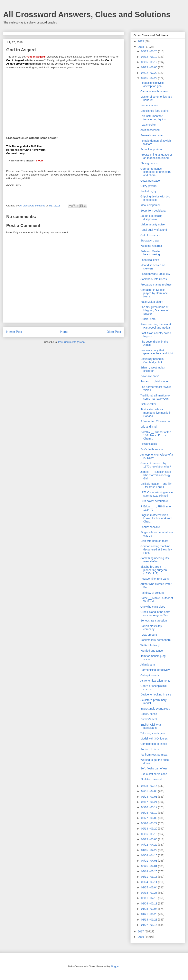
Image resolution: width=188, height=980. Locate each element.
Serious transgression (154, 621)
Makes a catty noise (153, 224)
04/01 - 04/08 (149, 861)
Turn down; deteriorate (154, 501)
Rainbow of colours (152, 593)
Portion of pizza (150, 749)
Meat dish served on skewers (153, 267)
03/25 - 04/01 (149, 866)
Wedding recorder (151, 246)
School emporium (151, 149)
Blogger (115, 966)
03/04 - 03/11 (149, 882)
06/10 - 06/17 (149, 807)
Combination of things (154, 744)
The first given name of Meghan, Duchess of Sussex (154, 310)
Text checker (148, 125)
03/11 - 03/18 (149, 877)
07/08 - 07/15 (149, 786)
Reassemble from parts (155, 579)
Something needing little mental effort (155, 560)
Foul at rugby (148, 191)
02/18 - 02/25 (149, 893)
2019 (141, 41)
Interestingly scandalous (155, 709)
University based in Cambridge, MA (152, 361)
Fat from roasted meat (154, 755)
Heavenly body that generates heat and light (157, 352)
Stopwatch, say (150, 240)
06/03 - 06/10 (149, 813)
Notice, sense (149, 714)
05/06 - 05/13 (149, 834)
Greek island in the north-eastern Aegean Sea (156, 614)
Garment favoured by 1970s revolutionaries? (156, 465)
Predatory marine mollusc (156, 285)
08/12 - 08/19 (149, 57)
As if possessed (150, 130)
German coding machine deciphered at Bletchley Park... (156, 549)
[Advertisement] (64, 100)
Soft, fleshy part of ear (154, 768)
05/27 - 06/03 (149, 818)
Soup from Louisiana (153, 211)
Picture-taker (148, 404)
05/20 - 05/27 (149, 823)
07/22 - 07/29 (149, 73)
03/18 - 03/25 (149, 871)
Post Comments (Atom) (71, 342)
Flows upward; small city (155, 274)
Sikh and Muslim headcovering (150, 253)
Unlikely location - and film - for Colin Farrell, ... (156, 485)
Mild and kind (149, 427)
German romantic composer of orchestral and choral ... (156, 172)
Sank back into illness (154, 279)
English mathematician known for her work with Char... (156, 518)
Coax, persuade (150, 181)
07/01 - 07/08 (149, 791)
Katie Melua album (152, 302)
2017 (141, 931)
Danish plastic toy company (151, 628)
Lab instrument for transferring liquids (153, 118)
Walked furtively (150, 645)
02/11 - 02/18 (149, 898)
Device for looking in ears (156, 694)
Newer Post (14, 332)
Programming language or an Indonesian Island (156, 156)
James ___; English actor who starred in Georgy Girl (156, 475)
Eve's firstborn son (152, 449)
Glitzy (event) (148, 186)
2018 (141, 47)
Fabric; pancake (150, 527)
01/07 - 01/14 (149, 925)
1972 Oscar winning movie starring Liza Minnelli (157, 494)
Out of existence (150, 235)
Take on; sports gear (153, 733)
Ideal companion (150, 205)
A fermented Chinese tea (155, 421)
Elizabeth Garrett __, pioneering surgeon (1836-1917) (154, 570)
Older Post (114, 332)
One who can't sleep (153, 607)
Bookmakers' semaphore (155, 640)
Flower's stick (149, 444)
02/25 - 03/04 (149, 887)
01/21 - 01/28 (149, 914)
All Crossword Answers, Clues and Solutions (87, 14)
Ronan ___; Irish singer (155, 381)
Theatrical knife (150, 260)
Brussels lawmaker (152, 135)
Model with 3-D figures (154, 739)
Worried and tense (152, 651)
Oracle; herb (148, 319)
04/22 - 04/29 (149, 845)
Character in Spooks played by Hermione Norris (154, 293)
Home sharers (149, 105)
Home (64, 332)
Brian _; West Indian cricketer (153, 369)
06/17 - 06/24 (149, 802)
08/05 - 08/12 (149, 62)
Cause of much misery (154, 91)
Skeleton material (151, 779)
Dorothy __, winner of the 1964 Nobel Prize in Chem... (156, 435)
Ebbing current (149, 163)
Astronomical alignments (155, 681)
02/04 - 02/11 (149, 903)
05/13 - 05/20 (149, 829)
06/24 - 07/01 (149, 797)
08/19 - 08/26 (149, 51)
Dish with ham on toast (154, 541)
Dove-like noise (150, 376)
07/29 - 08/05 (149, 67)
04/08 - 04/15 (149, 855)
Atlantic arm (148, 665)
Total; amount (149, 635)
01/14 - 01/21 (149, 920)
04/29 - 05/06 (149, 839)
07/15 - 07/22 (149, 78)
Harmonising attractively (155, 670)
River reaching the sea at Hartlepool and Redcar (156, 326)
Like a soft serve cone (154, 774)
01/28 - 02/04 (149, 909)
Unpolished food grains (154, 111)
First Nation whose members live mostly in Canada (156, 413)
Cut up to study (150, 675)
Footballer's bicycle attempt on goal (152, 84)
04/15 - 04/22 (149, 850)
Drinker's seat (149, 719)
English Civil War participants (151, 726)
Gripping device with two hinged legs (155, 198)
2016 (141, 937)
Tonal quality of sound (154, 230)
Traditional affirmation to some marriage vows (155, 397)
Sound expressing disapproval (151, 218)
